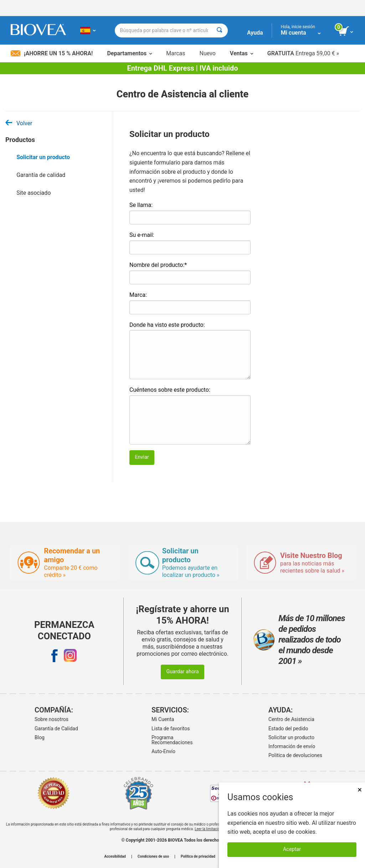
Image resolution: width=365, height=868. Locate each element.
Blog (40, 737)
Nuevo (207, 53)
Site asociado (34, 193)
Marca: (138, 295)
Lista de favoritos (171, 729)
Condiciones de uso (153, 857)
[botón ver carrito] (346, 31)
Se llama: (141, 205)
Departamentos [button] (129, 53)
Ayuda (255, 33)
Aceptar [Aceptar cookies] (292, 849)
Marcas (176, 53)
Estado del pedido (288, 729)
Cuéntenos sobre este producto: (170, 390)
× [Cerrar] (360, 790)
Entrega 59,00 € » (303, 53)
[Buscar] (219, 31)
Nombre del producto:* (158, 265)
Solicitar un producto (43, 157)
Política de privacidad (198, 857)
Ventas (241, 53)
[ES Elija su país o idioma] (88, 30)
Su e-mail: (142, 235)
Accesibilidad (115, 857)
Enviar (142, 457)
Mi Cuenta (163, 719)
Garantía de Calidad (56, 729)
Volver (19, 123)
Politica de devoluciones (295, 755)
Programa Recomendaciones (172, 740)
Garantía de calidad (41, 175)
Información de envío (292, 746)
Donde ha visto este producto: (167, 325)
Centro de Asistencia (291, 719)
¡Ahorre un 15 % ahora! (52, 53)
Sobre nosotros (52, 719)
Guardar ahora (182, 672)
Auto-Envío (163, 751)
